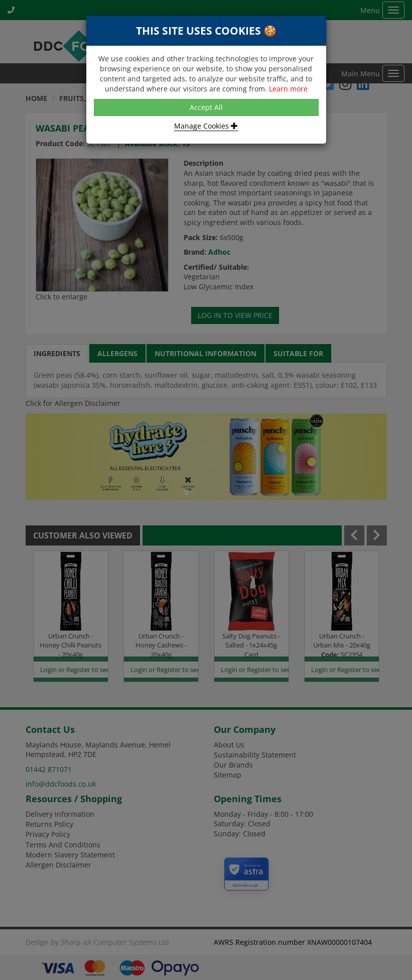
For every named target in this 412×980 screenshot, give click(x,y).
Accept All (206, 107)
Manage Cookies (206, 126)
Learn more (288, 89)
